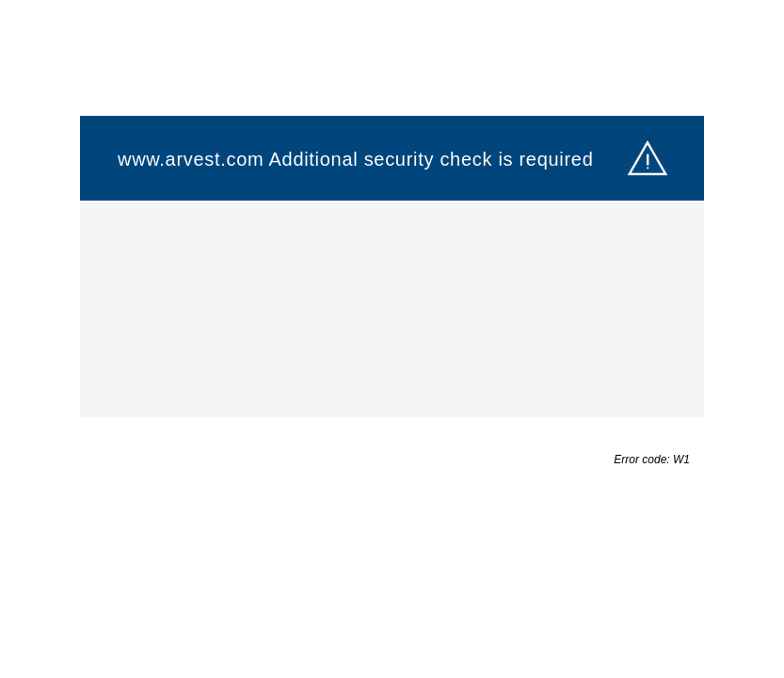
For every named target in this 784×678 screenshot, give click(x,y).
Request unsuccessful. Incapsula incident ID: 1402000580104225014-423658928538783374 (392, 339)
